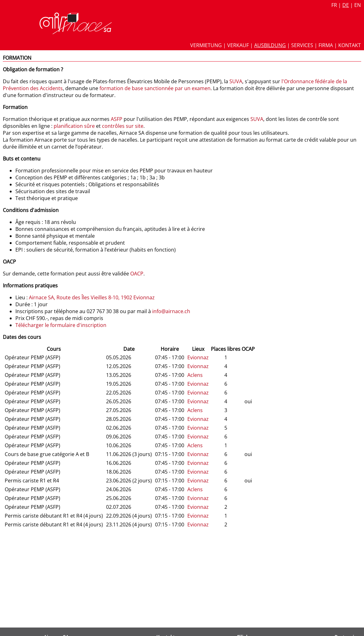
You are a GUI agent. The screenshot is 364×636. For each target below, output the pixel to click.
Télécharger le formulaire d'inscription (61, 325)
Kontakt (350, 45)
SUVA (236, 81)
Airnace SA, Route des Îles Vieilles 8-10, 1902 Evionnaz (92, 297)
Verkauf (238, 45)
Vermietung (206, 45)
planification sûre (74, 126)
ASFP (117, 119)
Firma (326, 45)
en (358, 5)
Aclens (195, 375)
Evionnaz (198, 357)
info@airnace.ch (171, 311)
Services (302, 45)
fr (334, 5)
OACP (137, 274)
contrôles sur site (123, 126)
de (346, 5)
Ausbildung (270, 45)
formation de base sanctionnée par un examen (155, 88)
